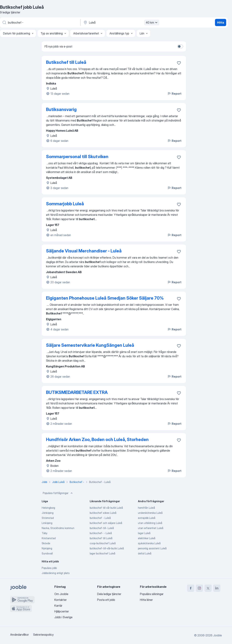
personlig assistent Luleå (152, 548)
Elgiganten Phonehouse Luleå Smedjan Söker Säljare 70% (105, 298)
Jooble (217, 635)
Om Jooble (61, 594)
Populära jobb (49, 568)
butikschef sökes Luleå (103, 513)
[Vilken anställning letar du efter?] (40, 22)
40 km (152, 22)
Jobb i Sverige (63, 617)
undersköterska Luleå (150, 513)
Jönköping (48, 513)
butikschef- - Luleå (101, 533)
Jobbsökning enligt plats (56, 573)
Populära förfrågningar (58, 493)
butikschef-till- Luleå (102, 528)
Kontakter (61, 600)
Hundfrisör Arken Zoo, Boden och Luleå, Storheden (97, 440)
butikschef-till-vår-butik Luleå (107, 548)
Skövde (46, 543)
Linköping (47, 523)
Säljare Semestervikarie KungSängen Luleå (90, 345)
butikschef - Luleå (100, 518)
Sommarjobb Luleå (65, 204)
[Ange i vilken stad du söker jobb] (121, 22)
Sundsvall (47, 553)
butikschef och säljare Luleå (106, 523)
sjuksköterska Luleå (149, 543)
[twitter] (208, 588)
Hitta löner (146, 600)
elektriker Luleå (147, 538)
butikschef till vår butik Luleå (106, 508)
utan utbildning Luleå (150, 523)
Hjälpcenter (62, 611)
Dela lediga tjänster (109, 594)
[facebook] (191, 588)
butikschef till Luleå (101, 538)
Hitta (221, 22)
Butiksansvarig (61, 109)
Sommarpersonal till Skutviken (77, 157)
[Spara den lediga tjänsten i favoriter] (179, 63)
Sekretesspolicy (43, 635)
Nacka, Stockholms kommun (58, 528)
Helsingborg (48, 508)
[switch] (180, 46)
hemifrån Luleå (146, 508)
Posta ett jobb (106, 600)
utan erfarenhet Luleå (151, 528)
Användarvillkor (19, 635)
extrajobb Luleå (147, 518)
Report (174, 94)
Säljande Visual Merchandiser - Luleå (84, 251)
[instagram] (199, 588)
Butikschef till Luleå (66, 62)
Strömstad (48, 518)
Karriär (58, 606)
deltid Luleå (145, 553)
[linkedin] (217, 588)
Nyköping (47, 548)
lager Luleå (144, 533)
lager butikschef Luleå (102, 553)
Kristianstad (49, 538)
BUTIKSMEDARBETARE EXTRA (77, 392)
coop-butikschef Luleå (103, 543)
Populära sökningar (152, 594)
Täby (44, 533)
